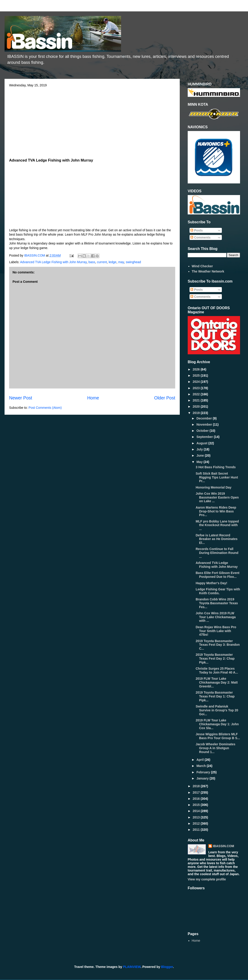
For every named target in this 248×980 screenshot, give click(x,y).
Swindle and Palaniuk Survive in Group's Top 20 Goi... (217, 710)
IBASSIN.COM (35, 255)
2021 (197, 400)
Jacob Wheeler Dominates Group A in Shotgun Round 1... (215, 748)
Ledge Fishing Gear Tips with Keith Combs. (218, 591)
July (200, 449)
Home (93, 398)
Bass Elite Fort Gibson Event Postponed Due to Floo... (218, 575)
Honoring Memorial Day (214, 487)
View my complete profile (207, 879)
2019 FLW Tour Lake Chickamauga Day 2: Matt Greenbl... (217, 682)
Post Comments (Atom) (45, 408)
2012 (197, 823)
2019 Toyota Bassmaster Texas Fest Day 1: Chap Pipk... (215, 696)
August (202, 443)
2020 (197, 406)
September (205, 437)
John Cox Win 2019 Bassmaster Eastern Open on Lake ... (217, 497)
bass (92, 262)
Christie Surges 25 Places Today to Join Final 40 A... (217, 670)
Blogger (167, 967)
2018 (197, 786)
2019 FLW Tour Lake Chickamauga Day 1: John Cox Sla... (217, 724)
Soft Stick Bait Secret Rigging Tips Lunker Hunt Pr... (217, 477)
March (201, 766)
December (205, 418)
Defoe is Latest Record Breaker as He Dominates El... (217, 539)
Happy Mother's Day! (211, 583)
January (203, 778)
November (205, 424)
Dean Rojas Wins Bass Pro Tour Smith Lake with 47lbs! (216, 631)
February (204, 772)
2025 (197, 376)
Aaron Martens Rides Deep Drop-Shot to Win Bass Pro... (216, 511)
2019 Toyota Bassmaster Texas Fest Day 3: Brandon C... (218, 645)
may (121, 262)
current (102, 262)
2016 (197, 799)
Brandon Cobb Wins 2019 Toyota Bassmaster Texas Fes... (217, 603)
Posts (197, 230)
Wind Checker (202, 266)
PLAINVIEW (132, 967)
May (200, 462)
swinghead (133, 262)
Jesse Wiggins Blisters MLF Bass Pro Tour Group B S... (218, 736)
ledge (112, 262)
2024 (197, 382)
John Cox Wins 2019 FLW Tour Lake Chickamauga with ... (216, 617)
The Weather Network (208, 271)
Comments (200, 237)
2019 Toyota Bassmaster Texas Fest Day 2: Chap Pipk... (215, 658)
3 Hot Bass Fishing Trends (216, 467)
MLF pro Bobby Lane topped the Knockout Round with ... (217, 525)
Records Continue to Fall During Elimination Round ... (217, 553)
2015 (197, 805)
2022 (197, 394)
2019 (197, 413)
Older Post (165, 398)
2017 (197, 792)
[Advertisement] (92, 121)
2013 (197, 817)
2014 (197, 811)
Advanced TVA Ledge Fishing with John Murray (53, 262)
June (201, 455)
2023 (197, 388)
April (200, 760)
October (203, 431)
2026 (197, 369)
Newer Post (21, 398)
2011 (197, 830)
